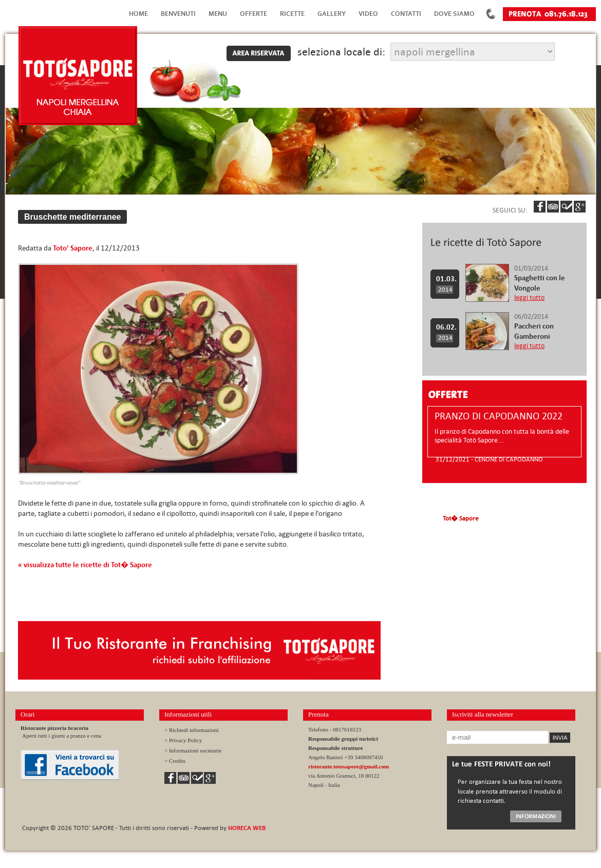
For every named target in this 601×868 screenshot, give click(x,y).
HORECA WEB (247, 828)
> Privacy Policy (183, 740)
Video (368, 14)
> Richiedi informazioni (192, 730)
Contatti (406, 14)
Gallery (332, 14)
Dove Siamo (454, 14)
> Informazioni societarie (193, 750)
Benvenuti (178, 14)
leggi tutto (529, 297)
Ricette (292, 14)
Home (138, 14)
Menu (218, 14)
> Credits (175, 761)
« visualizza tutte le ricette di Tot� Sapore (85, 565)
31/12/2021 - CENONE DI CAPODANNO (489, 459)
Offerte (253, 14)
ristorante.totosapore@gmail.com (349, 766)
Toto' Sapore (73, 248)
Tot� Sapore (461, 518)
